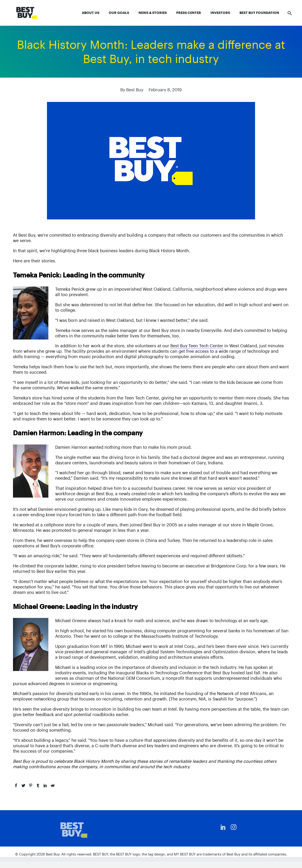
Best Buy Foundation (259, 13)
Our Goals (119, 13)
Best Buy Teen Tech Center (197, 346)
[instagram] (234, 827)
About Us (91, 13)
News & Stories (153, 13)
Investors (220, 13)
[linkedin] (223, 827)
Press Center (189, 13)
